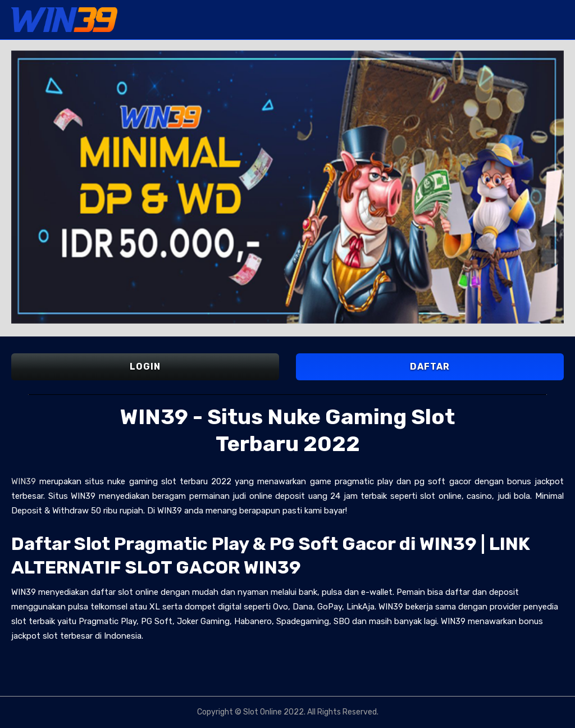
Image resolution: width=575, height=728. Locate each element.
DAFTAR (430, 367)
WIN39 (24, 481)
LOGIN (145, 367)
